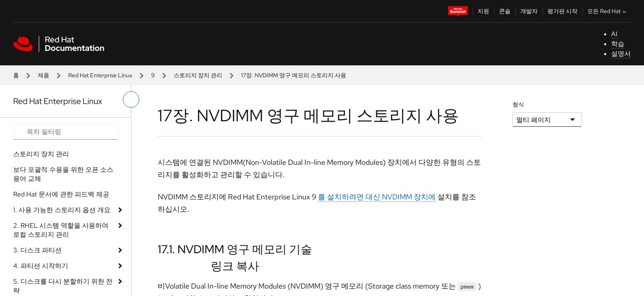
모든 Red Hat (608, 11)
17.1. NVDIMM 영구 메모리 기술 (235, 249)
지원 (483, 11)
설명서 (621, 54)
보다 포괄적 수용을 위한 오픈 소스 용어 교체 (63, 174)
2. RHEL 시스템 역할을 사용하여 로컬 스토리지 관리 (61, 230)
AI (614, 34)
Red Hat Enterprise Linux (100, 75)
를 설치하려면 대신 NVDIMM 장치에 (377, 197)
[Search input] (66, 132)
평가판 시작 (562, 11)
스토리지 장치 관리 (198, 75)
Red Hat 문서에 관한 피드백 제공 (61, 194)
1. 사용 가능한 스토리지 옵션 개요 (62, 210)
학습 (618, 44)
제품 (44, 75)
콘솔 (505, 11)
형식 (518, 104)
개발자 (529, 11)
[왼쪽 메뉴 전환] (131, 99)
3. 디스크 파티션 (37, 250)
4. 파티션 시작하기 (41, 266)
